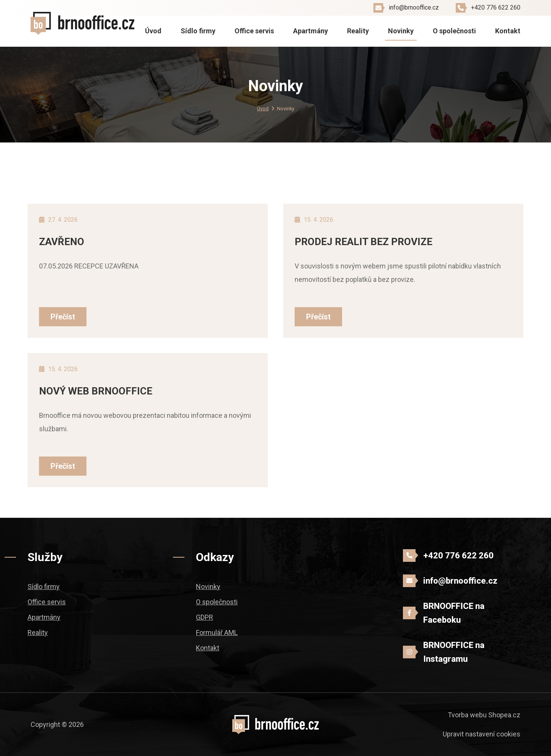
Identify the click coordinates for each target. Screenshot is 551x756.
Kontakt (508, 31)
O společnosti (454, 31)
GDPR (205, 617)
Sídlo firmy (198, 31)
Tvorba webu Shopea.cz (484, 715)
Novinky (401, 31)
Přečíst (63, 317)
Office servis (254, 31)
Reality (358, 31)
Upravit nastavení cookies (482, 734)
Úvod (153, 31)
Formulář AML (217, 632)
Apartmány (311, 31)
